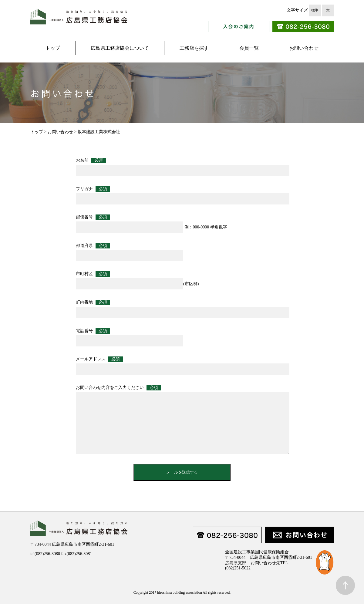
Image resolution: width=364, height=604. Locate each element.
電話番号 (93, 331)
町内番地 (93, 302)
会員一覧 (249, 48)
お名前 (91, 160)
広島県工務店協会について (120, 48)
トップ (53, 48)
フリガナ (93, 189)
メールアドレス (99, 359)
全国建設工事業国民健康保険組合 (257, 552)
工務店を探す (194, 48)
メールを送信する (182, 472)
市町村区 (93, 274)
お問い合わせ (304, 48)
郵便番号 (93, 217)
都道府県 (93, 246)
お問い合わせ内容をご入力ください (118, 388)
